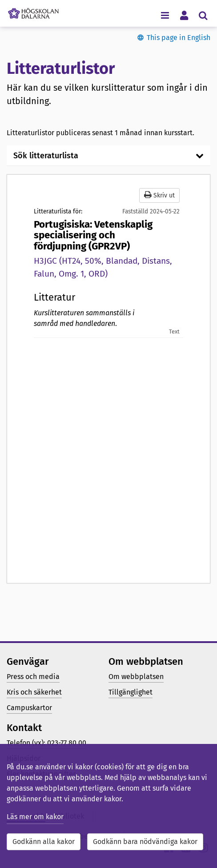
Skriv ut (159, 195)
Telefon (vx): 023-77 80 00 (46, 743)
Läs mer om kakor (35, 817)
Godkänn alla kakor (44, 842)
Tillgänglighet (131, 692)
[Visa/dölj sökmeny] (203, 15)
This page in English (179, 38)
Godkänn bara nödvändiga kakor (145, 842)
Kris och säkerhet (34, 692)
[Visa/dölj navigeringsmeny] (165, 15)
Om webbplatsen (136, 677)
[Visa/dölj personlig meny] (184, 15)
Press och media (33, 677)
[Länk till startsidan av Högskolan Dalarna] (33, 11)
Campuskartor (29, 708)
